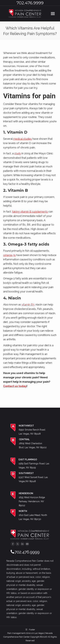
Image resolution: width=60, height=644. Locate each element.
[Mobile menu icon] (53, 14)
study (18, 153)
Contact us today (15, 386)
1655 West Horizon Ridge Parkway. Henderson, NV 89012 (32, 501)
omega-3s (9, 255)
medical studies (22, 139)
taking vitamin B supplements (30, 212)
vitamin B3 (28, 305)
